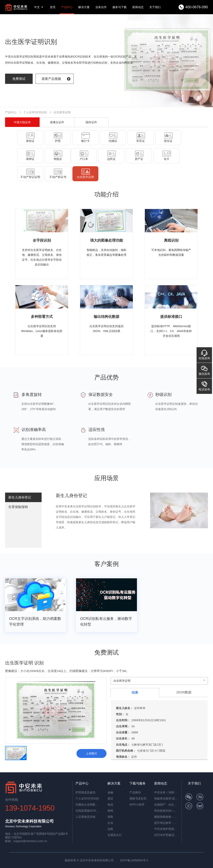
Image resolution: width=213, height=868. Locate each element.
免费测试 (19, 79)
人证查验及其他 (85, 817)
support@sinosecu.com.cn (30, 841)
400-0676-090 (197, 7)
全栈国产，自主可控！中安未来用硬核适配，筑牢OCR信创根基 (166, 805)
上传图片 (91, 753)
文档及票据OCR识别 (88, 811)
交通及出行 (115, 835)
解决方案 (84, 7)
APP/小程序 (137, 805)
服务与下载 (119, 7)
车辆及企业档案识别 (88, 805)
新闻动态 (138, 7)
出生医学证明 (62, 112)
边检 (110, 829)
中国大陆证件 (22, 122)
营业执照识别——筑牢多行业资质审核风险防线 (166, 811)
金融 (110, 792)
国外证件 (91, 122)
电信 (110, 805)
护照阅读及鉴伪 (85, 792)
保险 (110, 817)
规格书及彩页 (138, 798)
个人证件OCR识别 (35, 112)
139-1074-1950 (30, 808)
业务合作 (101, 7)
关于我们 (155, 7)
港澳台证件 (57, 122)
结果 (135, 693)
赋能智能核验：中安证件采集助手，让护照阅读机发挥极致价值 (166, 817)
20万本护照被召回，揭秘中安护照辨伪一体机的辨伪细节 (166, 835)
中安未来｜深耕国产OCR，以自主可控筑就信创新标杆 (166, 792)
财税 (110, 811)
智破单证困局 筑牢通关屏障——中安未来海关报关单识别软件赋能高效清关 (166, 798)
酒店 (110, 798)
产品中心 (67, 7)
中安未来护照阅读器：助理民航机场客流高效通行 (166, 829)
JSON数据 (184, 692)
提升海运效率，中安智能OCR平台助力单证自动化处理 (166, 823)
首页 (53, 7)
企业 (110, 823)
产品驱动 (135, 792)
